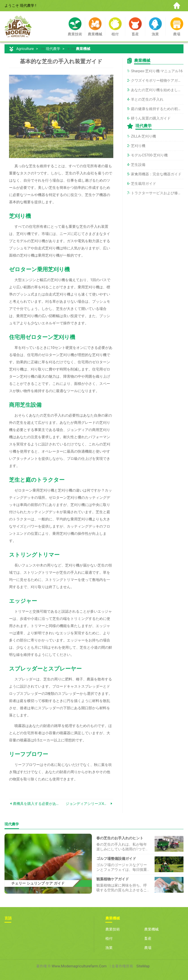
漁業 (109, 948)
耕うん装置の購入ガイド (151, 118)
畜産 (148, 938)
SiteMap (143, 966)
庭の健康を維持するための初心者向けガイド (157, 109)
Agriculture (25, 49)
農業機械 (83, 49)
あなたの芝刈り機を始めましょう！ (157, 90)
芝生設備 (138, 165)
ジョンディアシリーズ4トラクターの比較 (88, 804)
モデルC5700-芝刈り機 (149, 155)
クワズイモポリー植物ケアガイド (157, 80)
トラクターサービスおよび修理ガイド (157, 193)
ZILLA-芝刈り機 (143, 136)
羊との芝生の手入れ (147, 99)
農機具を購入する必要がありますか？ (37, 804)
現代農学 (53, 49)
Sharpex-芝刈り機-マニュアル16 (157, 71)
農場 (148, 948)
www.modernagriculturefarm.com (79, 966)
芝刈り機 (138, 146)
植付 (109, 938)
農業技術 (113, 929)
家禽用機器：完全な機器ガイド (156, 174)
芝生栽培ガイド (144, 184)
